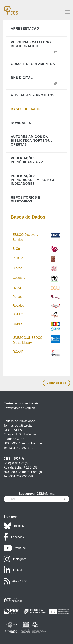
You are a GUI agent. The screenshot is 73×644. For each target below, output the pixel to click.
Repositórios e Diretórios (26, 199)
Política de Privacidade (19, 421)
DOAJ (17, 288)
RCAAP (18, 352)
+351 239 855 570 (21, 448)
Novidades (21, 123)
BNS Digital (22, 78)
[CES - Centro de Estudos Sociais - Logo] (11, 9)
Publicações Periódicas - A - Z (27, 160)
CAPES (18, 324)
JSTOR (18, 258)
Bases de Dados (26, 109)
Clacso (17, 268)
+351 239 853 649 (21, 476)
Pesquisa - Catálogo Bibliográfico (31, 44)
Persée (18, 297)
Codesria (19, 278)
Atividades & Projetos (33, 95)
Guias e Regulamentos (33, 64)
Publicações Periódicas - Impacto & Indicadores (33, 180)
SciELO (18, 314)
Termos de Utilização (18, 425)
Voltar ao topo (56, 383)
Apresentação (25, 28)
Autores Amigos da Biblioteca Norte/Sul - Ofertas (33, 141)
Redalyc (18, 306)
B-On (17, 249)
